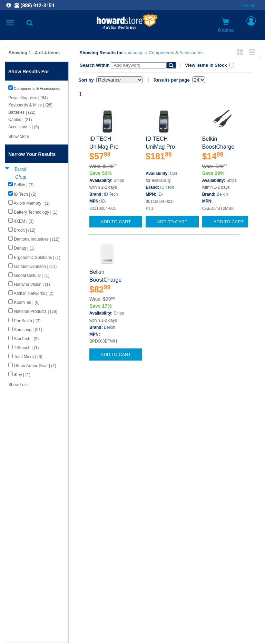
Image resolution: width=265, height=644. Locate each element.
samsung (133, 53)
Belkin (222, 194)
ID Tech (111, 194)
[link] (90, 627)
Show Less (18, 385)
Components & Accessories (176, 53)
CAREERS (132, 538)
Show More (19, 137)
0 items (226, 26)
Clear (21, 177)
